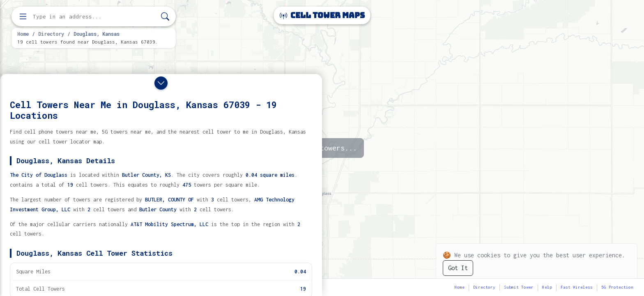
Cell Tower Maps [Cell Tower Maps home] (322, 15)
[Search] (165, 17)
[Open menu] (23, 16)
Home (23, 34)
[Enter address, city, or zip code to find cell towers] (94, 17)
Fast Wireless (577, 287)
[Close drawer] (161, 83)
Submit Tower (519, 287)
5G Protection (617, 287)
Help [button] (547, 287)
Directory (51, 34)
